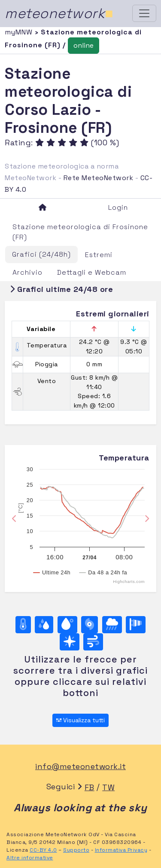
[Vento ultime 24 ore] (93, 642)
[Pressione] (90, 625)
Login (118, 207)
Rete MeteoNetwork (99, 178)
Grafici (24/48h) (41, 254)
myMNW (20, 32)
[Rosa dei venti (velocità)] (136, 625)
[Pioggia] (112, 625)
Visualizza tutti (80, 720)
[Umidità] (44, 625)
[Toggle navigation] (144, 13)
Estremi (99, 255)
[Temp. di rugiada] (67, 625)
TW (108, 787)
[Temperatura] (23, 625)
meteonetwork (59, 13)
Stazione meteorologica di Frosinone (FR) (80, 232)
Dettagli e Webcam (92, 272)
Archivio (27, 272)
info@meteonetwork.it (80, 766)
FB (90, 787)
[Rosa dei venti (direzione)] (70, 642)
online (84, 45)
